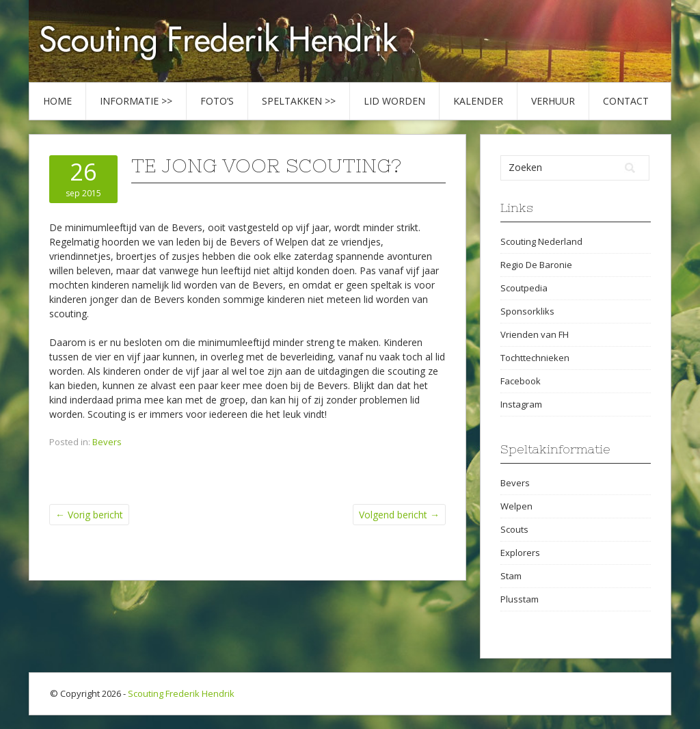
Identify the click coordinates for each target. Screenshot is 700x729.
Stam (511, 576)
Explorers (520, 553)
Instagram (521, 404)
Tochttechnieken (535, 358)
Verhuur (553, 101)
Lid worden (394, 101)
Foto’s (217, 101)
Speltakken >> (299, 101)
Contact (626, 101)
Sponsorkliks (527, 311)
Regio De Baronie (536, 265)
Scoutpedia (524, 288)
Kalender (478, 101)
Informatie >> (136, 101)
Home (57, 101)
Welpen (516, 506)
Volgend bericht (399, 515)
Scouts (514, 529)
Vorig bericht (89, 515)
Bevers (107, 442)
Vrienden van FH (535, 334)
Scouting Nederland (541, 241)
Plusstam (520, 599)
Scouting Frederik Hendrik (181, 693)
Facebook (521, 381)
